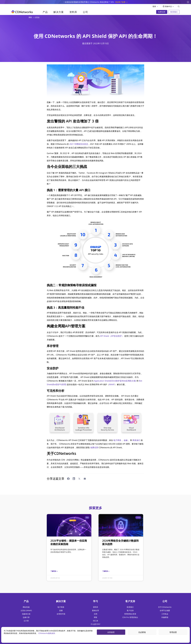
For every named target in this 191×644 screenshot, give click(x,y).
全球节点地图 (165, 610)
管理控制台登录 (130, 614)
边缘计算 (26, 617)
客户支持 (130, 610)
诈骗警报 (165, 617)
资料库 (73, 12)
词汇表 (95, 621)
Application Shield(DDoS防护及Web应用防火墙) (115, 381)
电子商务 (117, 440)
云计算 (26, 621)
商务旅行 (136, 440)
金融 (126, 440)
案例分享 (95, 610)
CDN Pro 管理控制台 (130, 617)
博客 (30, 17)
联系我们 (130, 607)
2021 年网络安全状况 (79, 144)
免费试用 (94, 448)
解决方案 (59, 12)
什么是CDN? (95, 624)
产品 (45, 12)
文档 (95, 614)
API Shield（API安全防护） (112, 336)
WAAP (112, 384)
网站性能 (26, 607)
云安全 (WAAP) (26, 610)
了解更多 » (54, 571)
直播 (61, 610)
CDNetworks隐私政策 (47, 633)
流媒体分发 (26, 614)
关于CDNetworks (165, 607)
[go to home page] (22, 12)
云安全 (37, 17)
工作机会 (165, 614)
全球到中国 (61, 614)
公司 (85, 12)
